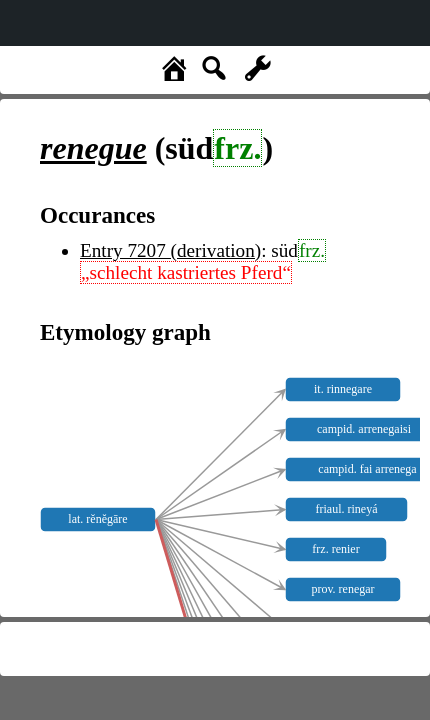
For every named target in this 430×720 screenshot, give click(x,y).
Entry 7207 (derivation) (170, 250)
